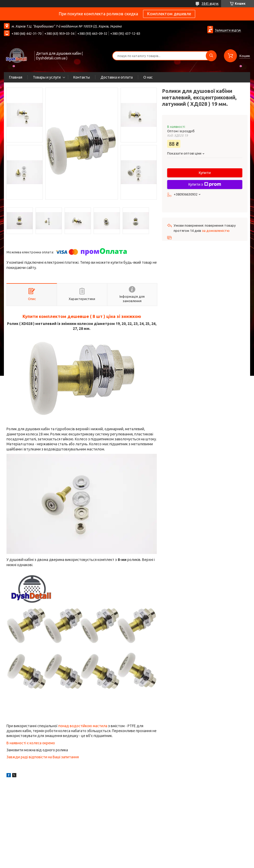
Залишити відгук (228, 30)
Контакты (82, 77)
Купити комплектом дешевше (56, 316)
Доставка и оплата (117, 77)
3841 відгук (210, 4)
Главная (16, 77)
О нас (148, 77)
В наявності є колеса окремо (31, 743)
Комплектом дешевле (169, 14)
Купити (205, 173)
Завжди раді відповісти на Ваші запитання (43, 757)
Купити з (205, 184)
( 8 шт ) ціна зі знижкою (115, 316)
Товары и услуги (47, 77)
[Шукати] (211, 56)
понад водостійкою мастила (83, 726)
